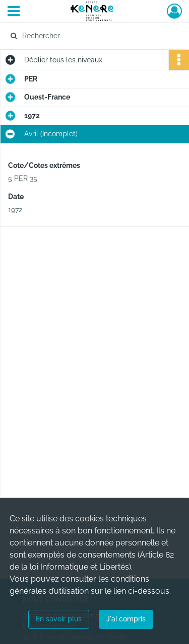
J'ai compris (126, 619)
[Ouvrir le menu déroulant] (14, 12)
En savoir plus (59, 619)
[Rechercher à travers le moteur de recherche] (93, 36)
